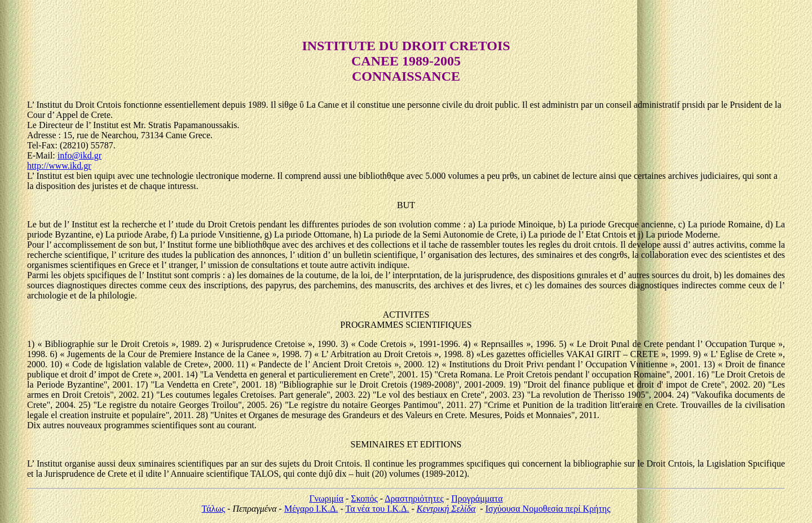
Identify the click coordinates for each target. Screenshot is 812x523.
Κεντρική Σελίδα (446, 509)
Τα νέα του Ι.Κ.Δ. (378, 509)
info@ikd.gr (80, 155)
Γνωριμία (326, 498)
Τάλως (213, 509)
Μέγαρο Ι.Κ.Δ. (311, 509)
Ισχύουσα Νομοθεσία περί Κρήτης (548, 509)
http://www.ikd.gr (59, 166)
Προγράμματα (477, 498)
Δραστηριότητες (414, 498)
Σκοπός (364, 498)
